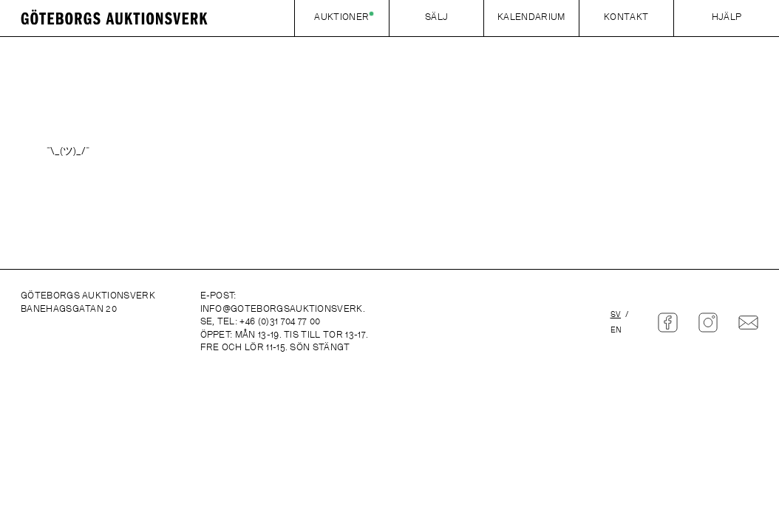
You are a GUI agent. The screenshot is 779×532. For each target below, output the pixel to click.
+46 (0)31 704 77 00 (280, 322)
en (616, 331)
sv (616, 315)
